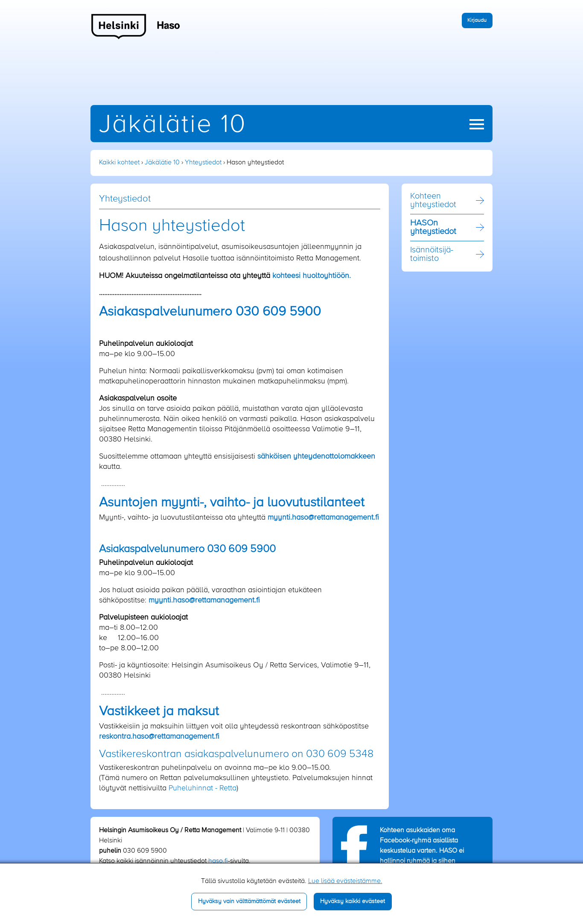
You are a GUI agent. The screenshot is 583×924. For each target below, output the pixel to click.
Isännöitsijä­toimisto (432, 254)
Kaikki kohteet (119, 163)
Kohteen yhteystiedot (433, 201)
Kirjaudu (477, 20)
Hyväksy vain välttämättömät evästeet (249, 901)
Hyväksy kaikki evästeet (353, 901)
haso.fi (218, 861)
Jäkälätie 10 (173, 125)
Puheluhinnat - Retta (203, 788)
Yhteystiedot (203, 163)
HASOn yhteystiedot (433, 228)
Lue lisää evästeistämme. (345, 881)
